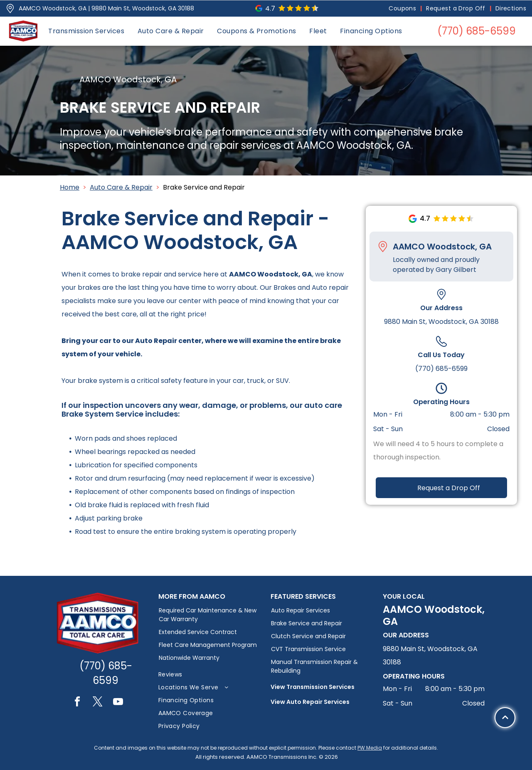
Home (70, 187)
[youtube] (118, 703)
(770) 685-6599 (441, 369)
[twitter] (98, 703)
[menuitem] (403, 9)
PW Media (370, 748)
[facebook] (77, 703)
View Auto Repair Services (310, 702)
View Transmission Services (313, 687)
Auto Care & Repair (121, 187)
